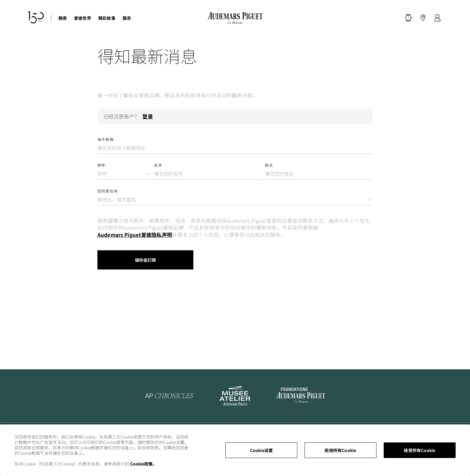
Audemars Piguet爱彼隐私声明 (135, 235)
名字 (158, 165)
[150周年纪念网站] (36, 18)
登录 (147, 116)
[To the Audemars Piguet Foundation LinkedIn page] (301, 396)
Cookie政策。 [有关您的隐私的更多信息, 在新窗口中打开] (143, 464)
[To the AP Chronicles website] (169, 396)
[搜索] (409, 18)
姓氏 (269, 165)
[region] (235, 450)
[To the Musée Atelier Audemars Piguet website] (235, 396)
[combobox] (124, 174)
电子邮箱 (106, 139)
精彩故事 (107, 18)
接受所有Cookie (419, 450)
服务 (127, 18)
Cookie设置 (262, 450)
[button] (409, 18)
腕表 (63, 18)
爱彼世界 (83, 18)
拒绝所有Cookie (340, 450)
